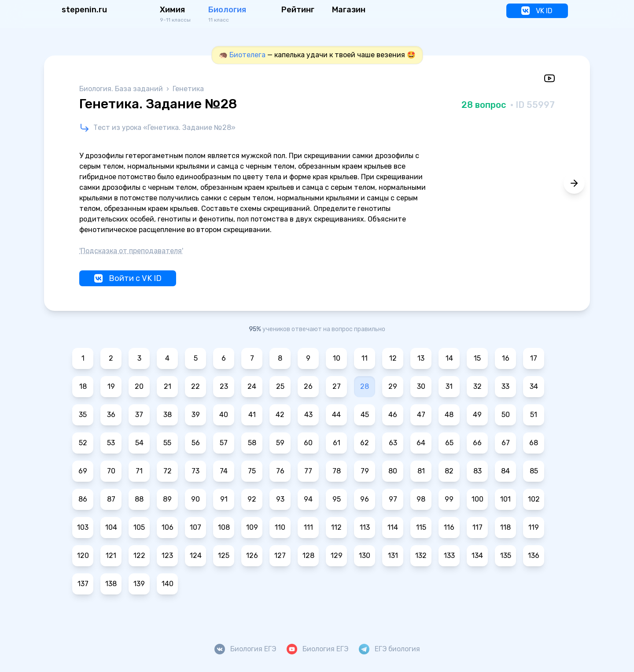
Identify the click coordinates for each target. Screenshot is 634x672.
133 (449, 556)
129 (337, 556)
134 (477, 556)
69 (83, 471)
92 (252, 499)
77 (308, 471)
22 (195, 386)
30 (421, 386)
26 (308, 386)
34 (534, 386)
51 (534, 415)
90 (195, 499)
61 (337, 443)
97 (393, 499)
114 (393, 527)
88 (139, 499)
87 (111, 499)
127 (280, 556)
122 (139, 556)
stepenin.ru (84, 10)
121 (111, 556)
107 (195, 527)
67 (506, 443)
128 (308, 556)
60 (308, 443)
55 (167, 443)
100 (477, 499)
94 (308, 499)
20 (139, 386)
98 (421, 499)
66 (477, 443)
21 (168, 386)
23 (224, 386)
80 (393, 471)
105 (139, 527)
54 (139, 443)
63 (393, 443)
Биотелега (247, 55)
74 (224, 471)
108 (224, 527)
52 (83, 443)
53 (111, 443)
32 (477, 386)
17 (534, 358)
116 (449, 527)
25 (280, 386)
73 (195, 471)
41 (252, 415)
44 (336, 415)
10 (337, 358)
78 (337, 471)
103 (83, 527)
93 (280, 499)
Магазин (349, 10)
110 (280, 527)
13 (421, 358)
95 (337, 499)
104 (111, 527)
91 (224, 499)
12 (393, 358)
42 (280, 415)
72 (168, 471)
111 (308, 527)
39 (196, 415)
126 (252, 556)
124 (196, 556)
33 (505, 386)
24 (252, 386)
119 (534, 527)
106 (168, 527)
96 (365, 499)
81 (421, 471)
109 (252, 527)
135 (506, 556)
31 (449, 386)
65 (449, 443)
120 (83, 556)
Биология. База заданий (122, 89)
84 (505, 471)
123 (167, 556)
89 (167, 499)
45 (365, 415)
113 (365, 527)
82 (449, 471)
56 (196, 443)
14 (449, 358)
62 (365, 443)
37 (139, 415)
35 (83, 415)
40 (224, 415)
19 (111, 386)
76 (280, 471)
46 (393, 415)
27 (337, 386)
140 (168, 584)
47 (421, 415)
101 (505, 499)
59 (280, 443)
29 (393, 386)
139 (139, 584)
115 (421, 527)
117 (477, 527)
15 (477, 358)
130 (365, 556)
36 (111, 415)
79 (365, 471)
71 (139, 471)
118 (505, 527)
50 (506, 415)
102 (534, 499)
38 (168, 415)
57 (224, 443)
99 (449, 499)
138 (111, 584)
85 (534, 471)
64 (421, 443)
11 (365, 358)
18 (83, 386)
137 (83, 584)
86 (83, 499)
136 (534, 556)
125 (224, 556)
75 (252, 471)
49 (477, 415)
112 (336, 527)
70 (111, 471)
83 (477, 471)
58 (252, 443)
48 (449, 415)
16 (506, 358)
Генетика (188, 89)
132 (421, 556)
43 (308, 415)
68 (534, 443)
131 (393, 556)
